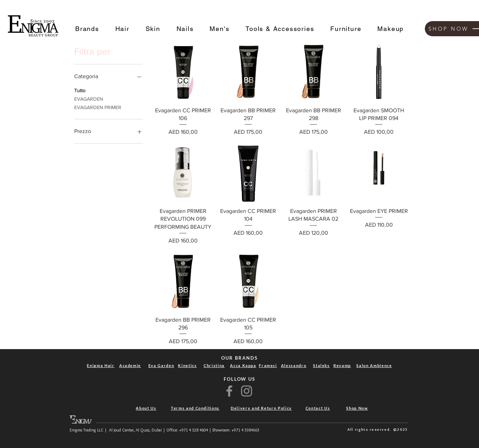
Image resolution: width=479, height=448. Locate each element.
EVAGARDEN (89, 98)
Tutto (80, 90)
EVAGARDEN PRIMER (98, 107)
